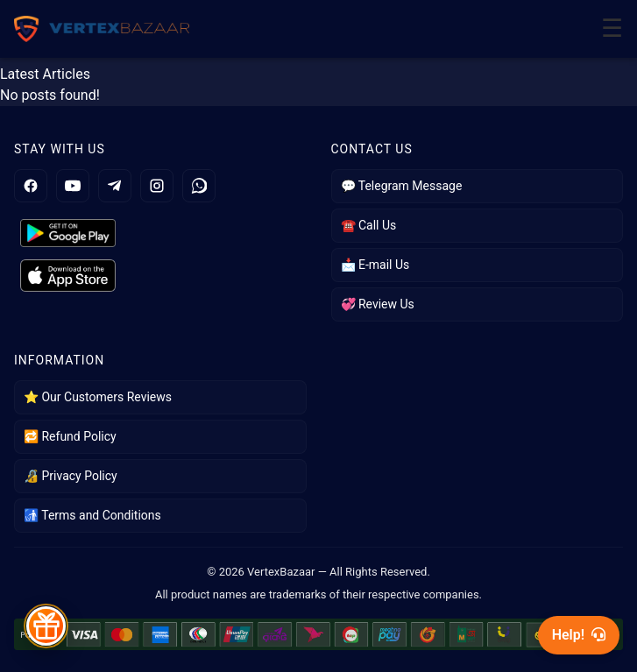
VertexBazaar (281, 572)
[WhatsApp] (199, 186)
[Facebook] (31, 186)
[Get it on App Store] (160, 276)
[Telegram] (115, 186)
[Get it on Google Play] (160, 233)
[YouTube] (73, 186)
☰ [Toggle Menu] (612, 28)
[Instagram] (157, 186)
